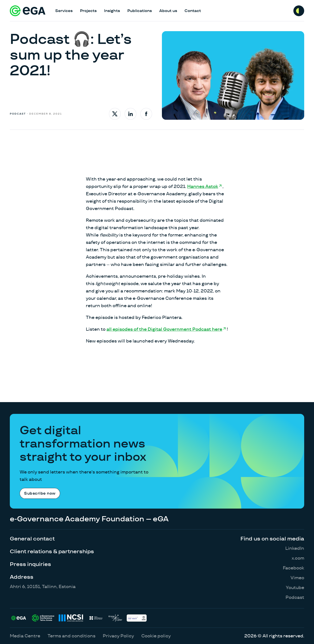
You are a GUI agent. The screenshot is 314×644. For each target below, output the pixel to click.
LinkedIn (295, 548)
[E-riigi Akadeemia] (28, 11)
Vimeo (297, 578)
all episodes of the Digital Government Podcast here (164, 329)
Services (64, 11)
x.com (298, 558)
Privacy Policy (118, 636)
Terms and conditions (72, 636)
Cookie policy (156, 636)
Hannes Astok (203, 186)
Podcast (295, 597)
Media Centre (25, 636)
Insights (112, 11)
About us (168, 11)
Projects (88, 11)
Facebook (294, 568)
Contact (193, 11)
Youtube (295, 587)
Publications (140, 11)
